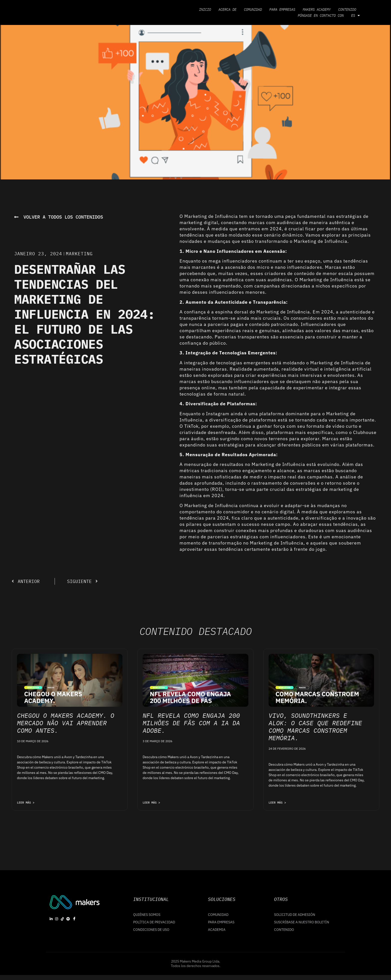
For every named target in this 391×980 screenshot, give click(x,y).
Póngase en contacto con (321, 15)
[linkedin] (51, 919)
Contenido (347, 9)
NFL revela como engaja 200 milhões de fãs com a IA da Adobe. (191, 723)
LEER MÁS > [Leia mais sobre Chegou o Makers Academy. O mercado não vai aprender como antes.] (26, 802)
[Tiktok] (62, 919)
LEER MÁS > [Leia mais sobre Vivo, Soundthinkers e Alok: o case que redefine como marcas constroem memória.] (277, 802)
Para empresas (282, 9)
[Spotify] (68, 919)
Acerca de (227, 9)
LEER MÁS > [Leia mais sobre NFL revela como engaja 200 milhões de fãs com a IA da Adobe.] (151, 802)
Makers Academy (317, 9)
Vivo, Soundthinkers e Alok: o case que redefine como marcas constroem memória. (315, 727)
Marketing (79, 254)
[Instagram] (57, 919)
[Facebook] (74, 919)
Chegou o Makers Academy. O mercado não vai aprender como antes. (66, 723)
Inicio (205, 9)
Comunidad (253, 9)
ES (355, 15)
